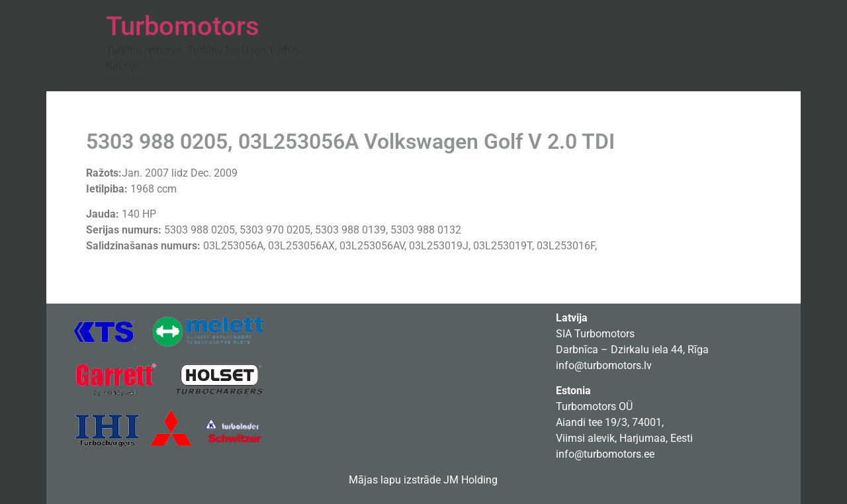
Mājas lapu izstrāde (395, 480)
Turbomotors (183, 26)
